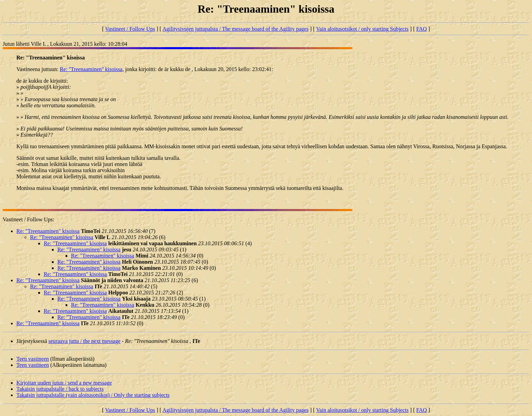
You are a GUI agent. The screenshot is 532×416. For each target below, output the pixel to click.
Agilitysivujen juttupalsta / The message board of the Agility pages (236, 29)
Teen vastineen (33, 359)
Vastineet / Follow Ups (130, 29)
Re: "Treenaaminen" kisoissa (48, 231)
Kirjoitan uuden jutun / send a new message (64, 383)
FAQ (422, 29)
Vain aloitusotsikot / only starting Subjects (362, 29)
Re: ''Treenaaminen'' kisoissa (91, 69)
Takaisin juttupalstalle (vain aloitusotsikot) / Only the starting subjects (93, 395)
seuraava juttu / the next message (85, 341)
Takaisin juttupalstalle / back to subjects (60, 389)
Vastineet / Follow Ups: (29, 219)
